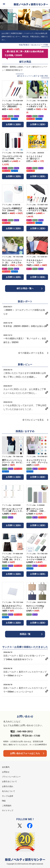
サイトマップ (8, 810)
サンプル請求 (8, 796)
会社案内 (6, 767)
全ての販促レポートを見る (31, 353)
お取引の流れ (8, 786)
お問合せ (6, 772)
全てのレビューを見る (33, 420)
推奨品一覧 (25, 634)
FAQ (4, 801)
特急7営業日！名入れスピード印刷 (33, 45)
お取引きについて (9, 781)
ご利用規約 (7, 806)
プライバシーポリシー (11, 777)
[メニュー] (4, 4)
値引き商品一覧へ (25, 288)
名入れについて (9, 791)
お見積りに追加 (13, 124)
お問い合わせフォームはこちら (25, 753)
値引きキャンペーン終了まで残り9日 (33, 76)
